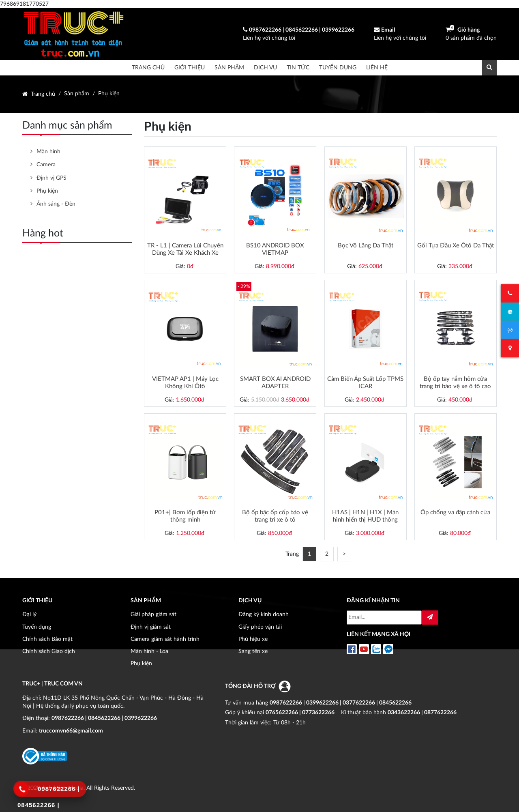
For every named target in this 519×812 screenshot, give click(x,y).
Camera (46, 164)
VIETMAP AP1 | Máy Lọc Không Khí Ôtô (185, 383)
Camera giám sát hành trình (165, 639)
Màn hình (48, 151)
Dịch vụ (265, 68)
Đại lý (29, 614)
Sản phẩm (229, 68)
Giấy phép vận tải (260, 627)
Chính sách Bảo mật (47, 639)
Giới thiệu (190, 68)
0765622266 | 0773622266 (300, 712)
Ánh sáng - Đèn (56, 204)
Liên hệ (377, 68)
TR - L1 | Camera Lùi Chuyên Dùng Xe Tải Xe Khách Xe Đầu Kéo (185, 249)
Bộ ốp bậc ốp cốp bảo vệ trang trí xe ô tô (275, 516)
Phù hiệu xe (253, 639)
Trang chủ (148, 68)
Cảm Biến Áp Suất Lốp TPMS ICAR (365, 383)
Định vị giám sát (151, 627)
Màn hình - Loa (149, 651)
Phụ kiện (109, 94)
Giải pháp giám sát (153, 614)
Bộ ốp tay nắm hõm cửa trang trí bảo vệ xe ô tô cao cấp (455, 383)
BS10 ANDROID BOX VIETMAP (275, 249)
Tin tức (298, 68)
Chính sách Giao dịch (49, 651)
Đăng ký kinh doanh (264, 614)
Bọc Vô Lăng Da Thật (366, 246)
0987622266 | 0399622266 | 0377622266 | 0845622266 (341, 703)
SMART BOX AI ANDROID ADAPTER (275, 383)
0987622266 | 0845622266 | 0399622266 (104, 718)
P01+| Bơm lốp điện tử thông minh (185, 516)
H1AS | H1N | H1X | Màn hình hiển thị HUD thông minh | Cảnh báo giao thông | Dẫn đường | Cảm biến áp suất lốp (366, 516)
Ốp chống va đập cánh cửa (455, 512)
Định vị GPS (51, 178)
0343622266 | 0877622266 (422, 712)
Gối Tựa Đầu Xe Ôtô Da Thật (456, 246)
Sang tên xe (253, 651)
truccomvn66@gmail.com (71, 731)
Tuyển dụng (338, 68)
